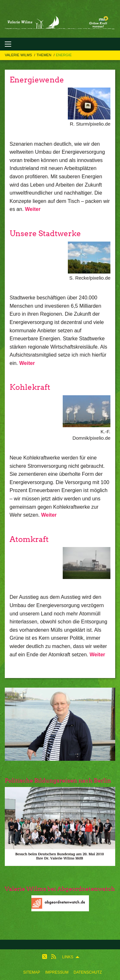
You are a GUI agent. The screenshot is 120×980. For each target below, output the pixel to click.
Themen (44, 55)
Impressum (57, 972)
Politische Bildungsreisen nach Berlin (58, 780)
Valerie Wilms (19, 55)
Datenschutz (88, 972)
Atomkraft (29, 539)
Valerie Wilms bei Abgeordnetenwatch (60, 889)
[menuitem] (32, 972)
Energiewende (37, 80)
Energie (64, 55)
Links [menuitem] (68, 957)
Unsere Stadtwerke (45, 233)
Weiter (33, 209)
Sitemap (32, 972)
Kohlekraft (30, 387)
